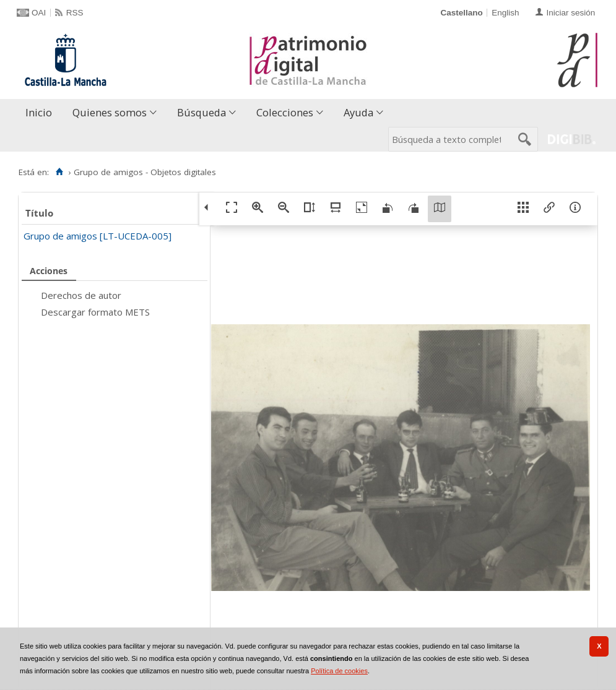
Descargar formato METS (95, 312)
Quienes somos (110, 112)
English (505, 13)
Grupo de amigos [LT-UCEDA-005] (98, 236)
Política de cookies (339, 671)
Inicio (39, 112)
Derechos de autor (81, 295)
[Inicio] (59, 172)
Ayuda (358, 112)
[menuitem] (41, 113)
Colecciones (285, 112)
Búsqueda (202, 112)
